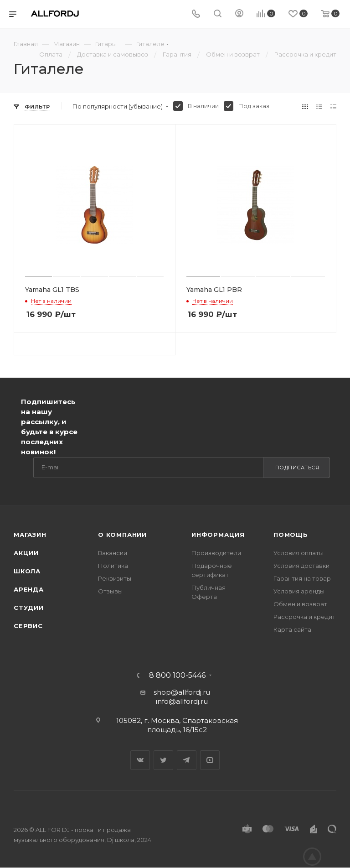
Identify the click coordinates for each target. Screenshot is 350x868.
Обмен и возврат (300, 604)
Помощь (291, 535)
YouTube (210, 760)
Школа (27, 571)
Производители (216, 553)
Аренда (29, 589)
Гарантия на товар (302, 578)
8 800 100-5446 (177, 676)
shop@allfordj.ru (182, 692)
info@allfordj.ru (182, 701)
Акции (26, 553)
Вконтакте (140, 760)
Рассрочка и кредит (304, 617)
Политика (113, 566)
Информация (218, 535)
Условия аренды (299, 591)
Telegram (187, 760)
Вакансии (113, 553)
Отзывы (110, 591)
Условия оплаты (299, 553)
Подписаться (297, 468)
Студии (29, 608)
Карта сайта (292, 629)
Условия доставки (301, 566)
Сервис (28, 626)
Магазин (30, 535)
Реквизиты (115, 578)
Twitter (163, 760)
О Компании (122, 535)
